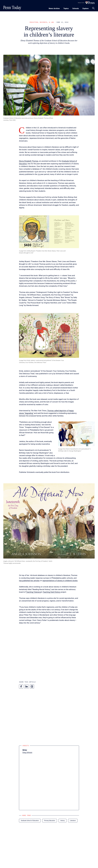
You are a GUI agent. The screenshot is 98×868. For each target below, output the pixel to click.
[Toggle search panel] (93, 8)
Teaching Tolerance (34, 592)
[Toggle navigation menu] (66, 8)
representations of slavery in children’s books (60, 581)
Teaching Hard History (52, 592)
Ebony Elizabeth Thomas (29, 161)
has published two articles (29, 581)
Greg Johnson (27, 752)
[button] (49, 232)
